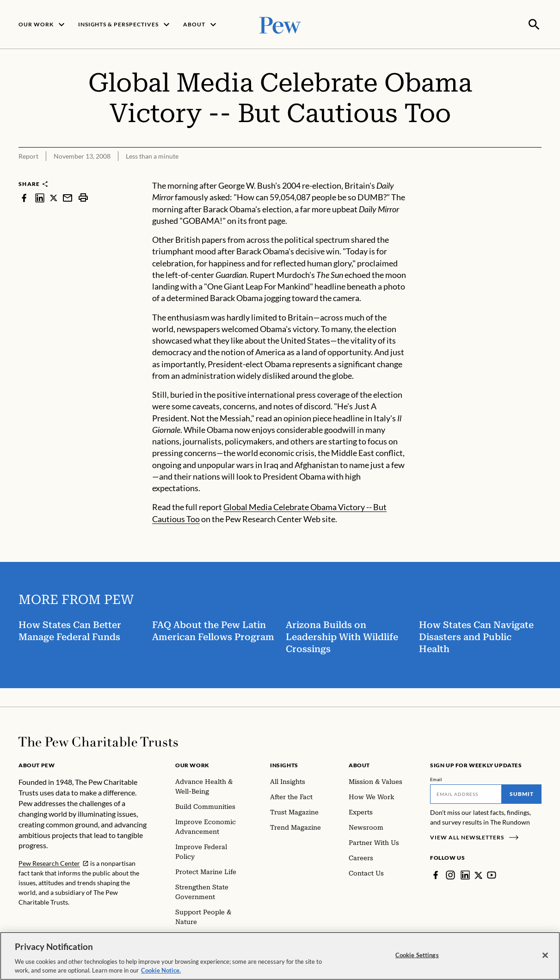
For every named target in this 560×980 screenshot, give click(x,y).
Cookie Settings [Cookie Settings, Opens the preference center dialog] (417, 955)
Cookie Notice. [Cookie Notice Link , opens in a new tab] (161, 970)
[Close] (545, 955)
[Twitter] (479, 874)
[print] (83, 197)
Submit (522, 793)
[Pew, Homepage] (280, 24)
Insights (284, 764)
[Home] (98, 741)
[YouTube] (492, 874)
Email (436, 778)
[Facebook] (436, 874)
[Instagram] (450, 874)
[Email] (466, 793)
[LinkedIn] (465, 874)
